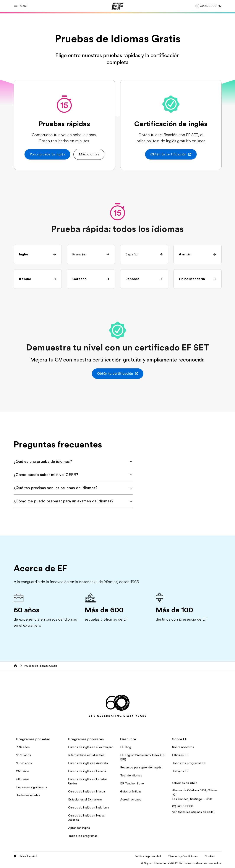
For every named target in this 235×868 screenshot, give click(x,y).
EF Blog (126, 747)
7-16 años (23, 747)
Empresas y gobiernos (32, 787)
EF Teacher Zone (132, 783)
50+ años (23, 779)
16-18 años (24, 755)
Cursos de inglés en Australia (88, 763)
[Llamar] (208, 6)
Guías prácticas (131, 791)
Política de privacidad (148, 856)
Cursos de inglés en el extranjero (91, 747)
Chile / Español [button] (25, 856)
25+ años (23, 771)
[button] (21, 6)
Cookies (210, 856)
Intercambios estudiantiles (86, 755)
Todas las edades (28, 795)
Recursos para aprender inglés (141, 767)
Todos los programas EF (189, 763)
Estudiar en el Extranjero (85, 799)
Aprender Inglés (79, 828)
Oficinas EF (180, 755)
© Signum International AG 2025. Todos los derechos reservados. (181, 863)
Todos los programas (83, 836)
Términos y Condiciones (183, 856)
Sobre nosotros (183, 747)
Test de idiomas (131, 775)
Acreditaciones (131, 799)
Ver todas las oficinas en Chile (193, 812)
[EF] (117, 6)
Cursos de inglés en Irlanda (87, 791)
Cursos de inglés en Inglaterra (89, 807)
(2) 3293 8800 (183, 806)
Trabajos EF (180, 771)
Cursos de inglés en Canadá (87, 771)
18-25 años (24, 763)
